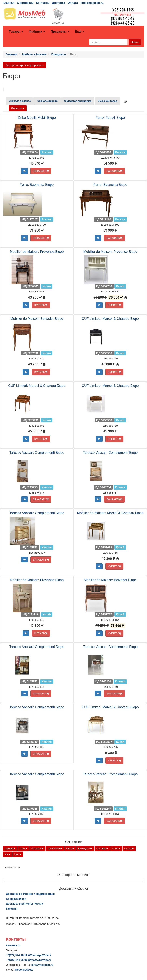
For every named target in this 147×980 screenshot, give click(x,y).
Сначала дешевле (20, 101)
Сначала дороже (47, 101)
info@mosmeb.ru (92, 3)
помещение (85, 849)
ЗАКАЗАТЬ (41, 171)
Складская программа (78, 101)
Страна (129, 849)
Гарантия (12, 909)
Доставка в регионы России (25, 904)
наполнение (55, 849)
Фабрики (37, 32)
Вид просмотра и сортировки (24, 65)
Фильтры (18, 108)
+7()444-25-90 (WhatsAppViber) (28, 960)
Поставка (102, 849)
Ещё (80, 32)
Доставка (58, 3)
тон (8, 854)
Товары (16, 32)
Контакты (43, 3)
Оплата (73, 3)
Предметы (60, 32)
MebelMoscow (24, 970)
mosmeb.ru (13, 945)
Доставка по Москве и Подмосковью (30, 894)
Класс (23, 849)
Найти (135, 42)
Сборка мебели (16, 899)
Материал (38, 849)
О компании (25, 3)
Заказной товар (107, 101)
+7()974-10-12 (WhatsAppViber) (28, 955)
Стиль (116, 849)
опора (70, 849)
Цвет (18, 854)
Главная (9, 3)
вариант (10, 849)
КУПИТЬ (41, 305)
